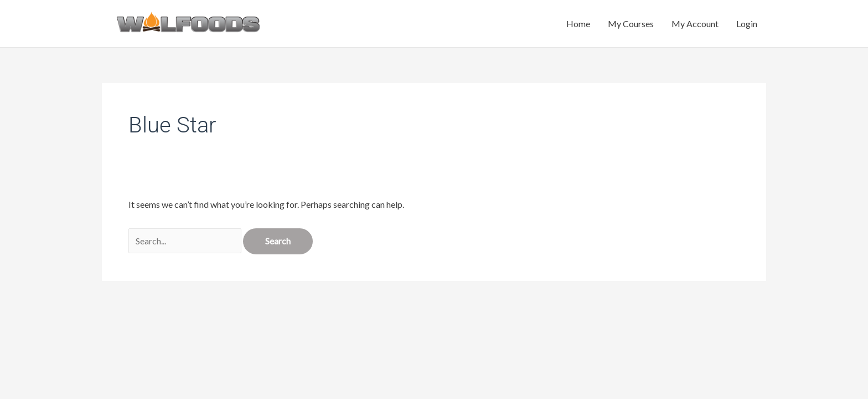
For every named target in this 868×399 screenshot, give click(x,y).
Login (747, 24)
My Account (695, 24)
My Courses (631, 24)
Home (578, 24)
